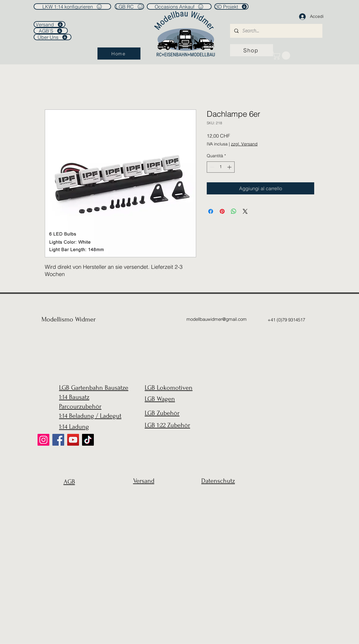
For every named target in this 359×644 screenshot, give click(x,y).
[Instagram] (43, 440)
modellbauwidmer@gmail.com (217, 319)
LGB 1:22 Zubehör (167, 425)
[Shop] (252, 50)
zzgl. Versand (244, 144)
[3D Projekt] (231, 7)
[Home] (119, 54)
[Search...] (276, 31)
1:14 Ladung (74, 427)
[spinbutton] (221, 167)
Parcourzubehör (80, 406)
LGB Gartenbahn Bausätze (94, 388)
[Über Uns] (53, 37)
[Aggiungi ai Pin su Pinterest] (222, 211)
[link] (282, 55)
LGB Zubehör (162, 413)
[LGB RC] (129, 7)
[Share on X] (245, 211)
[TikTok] (88, 440)
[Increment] (230, 167)
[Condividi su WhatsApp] (234, 211)
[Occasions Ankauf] (179, 7)
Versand (144, 481)
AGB (69, 482)
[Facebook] (58, 440)
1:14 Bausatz (74, 397)
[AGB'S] (51, 31)
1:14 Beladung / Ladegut (90, 416)
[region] (68, 496)
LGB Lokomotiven (169, 388)
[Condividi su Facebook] (211, 211)
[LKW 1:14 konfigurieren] (72, 7)
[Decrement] (211, 167)
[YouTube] (73, 440)
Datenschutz (218, 481)
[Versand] (49, 24)
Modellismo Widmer (69, 319)
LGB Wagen (160, 399)
